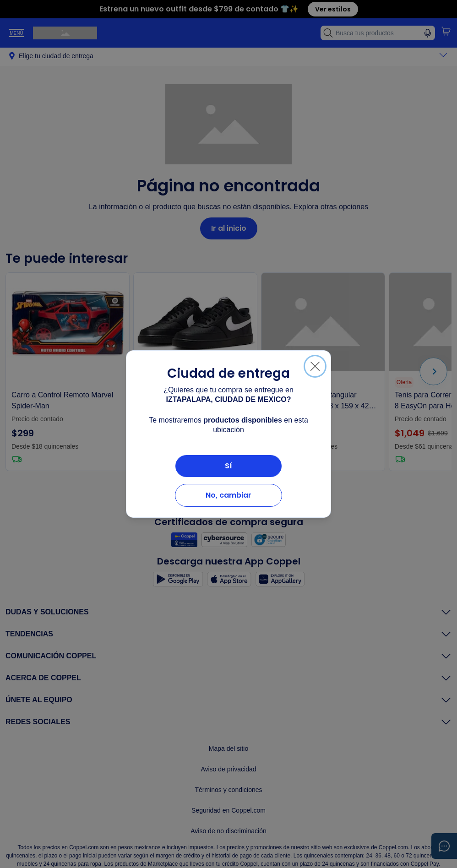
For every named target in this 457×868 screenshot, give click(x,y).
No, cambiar (228, 495)
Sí (228, 466)
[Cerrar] (315, 366)
